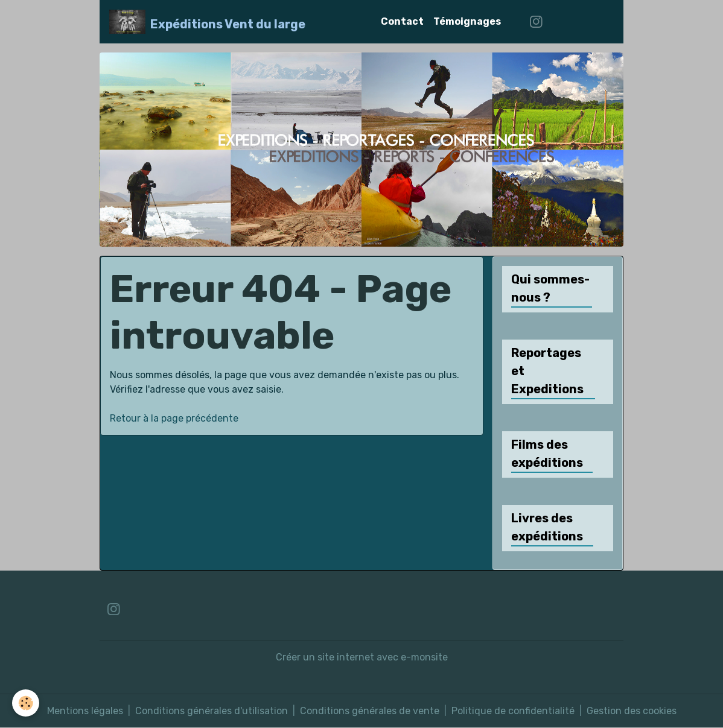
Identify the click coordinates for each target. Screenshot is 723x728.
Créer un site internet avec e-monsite (362, 657)
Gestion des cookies (632, 711)
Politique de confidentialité (513, 711)
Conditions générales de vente (370, 711)
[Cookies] (26, 703)
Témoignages (467, 21)
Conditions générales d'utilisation (212, 711)
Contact (402, 21)
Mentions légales (85, 711)
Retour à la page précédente (174, 418)
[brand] (207, 22)
